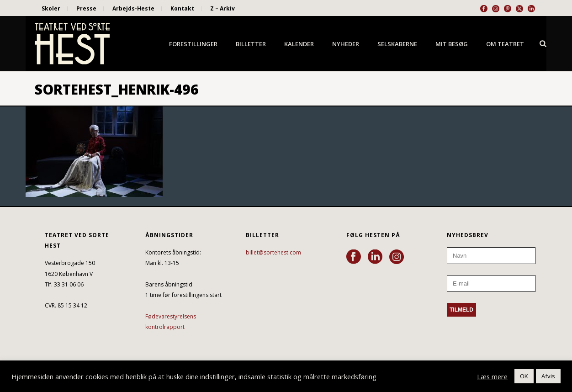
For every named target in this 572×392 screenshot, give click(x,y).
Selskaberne (397, 44)
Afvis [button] (548, 376)
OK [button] (524, 376)
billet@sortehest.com (273, 252)
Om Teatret (505, 44)
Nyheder (346, 44)
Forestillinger (193, 44)
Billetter (251, 44)
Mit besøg (452, 44)
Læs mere (492, 376)
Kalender (299, 44)
